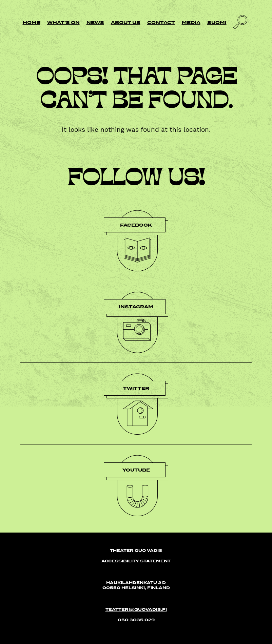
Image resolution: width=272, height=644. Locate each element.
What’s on (63, 23)
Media (191, 23)
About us (126, 23)
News (95, 23)
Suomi (217, 23)
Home (32, 23)
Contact (161, 23)
